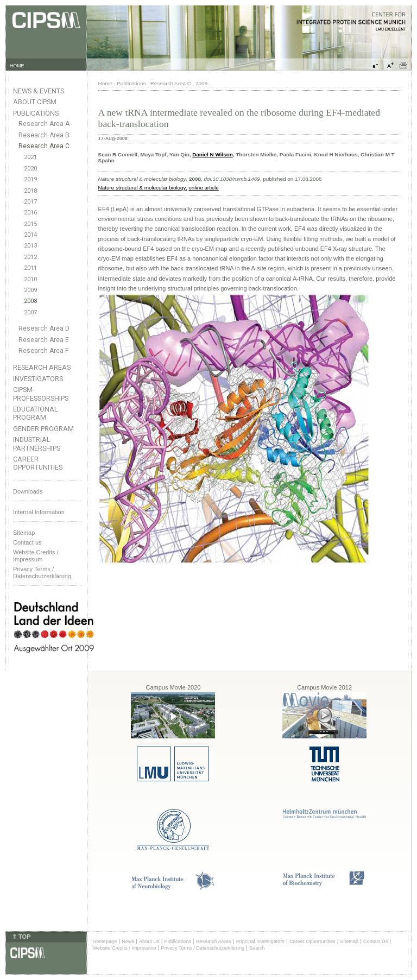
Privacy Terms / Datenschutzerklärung (42, 573)
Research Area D (44, 328)
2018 (30, 191)
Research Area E (44, 340)
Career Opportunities (38, 463)
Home (105, 83)
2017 (30, 202)
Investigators (38, 379)
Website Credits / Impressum (125, 948)
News (128, 941)
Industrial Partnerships (37, 444)
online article (203, 188)
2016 (30, 213)
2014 (30, 235)
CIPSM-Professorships (41, 394)
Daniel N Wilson (213, 154)
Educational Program (36, 413)
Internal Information (39, 512)
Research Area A (44, 124)
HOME (17, 66)
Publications (36, 113)
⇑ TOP (21, 937)
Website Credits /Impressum (36, 556)
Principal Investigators (260, 941)
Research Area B (44, 135)
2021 (30, 157)
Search (257, 948)
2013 (30, 246)
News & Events (39, 91)
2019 (30, 179)
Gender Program (43, 429)
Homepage (105, 941)
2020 (30, 169)
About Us (149, 941)
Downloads (28, 491)
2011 (30, 268)
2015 (30, 224)
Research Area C (44, 146)
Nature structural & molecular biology (142, 188)
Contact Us (375, 941)
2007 (30, 312)
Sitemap (24, 533)
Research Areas (42, 367)
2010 (30, 279)
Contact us (27, 542)
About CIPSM (35, 102)
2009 (30, 290)
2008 (30, 301)
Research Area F (44, 351)
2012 (30, 257)
